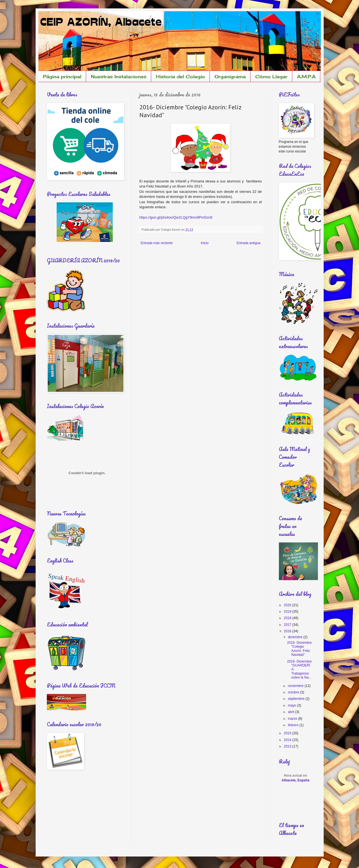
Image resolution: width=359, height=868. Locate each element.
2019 (288, 612)
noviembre (296, 686)
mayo (292, 705)
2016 (288, 631)
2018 (288, 618)
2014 (288, 740)
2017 (288, 625)
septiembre (297, 699)
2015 (288, 733)
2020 (288, 605)
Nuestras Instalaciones (119, 77)
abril (291, 712)
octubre (294, 692)
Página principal (62, 77)
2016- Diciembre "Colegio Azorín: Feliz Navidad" (299, 649)
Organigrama (230, 77)
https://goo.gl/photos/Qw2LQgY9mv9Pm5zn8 (176, 217)
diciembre (295, 637)
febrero (294, 725)
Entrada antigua (249, 243)
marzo (293, 719)
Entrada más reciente (157, 243)
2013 (288, 746)
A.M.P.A (306, 77)
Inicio (205, 243)
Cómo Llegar (271, 77)
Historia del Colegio (180, 77)
